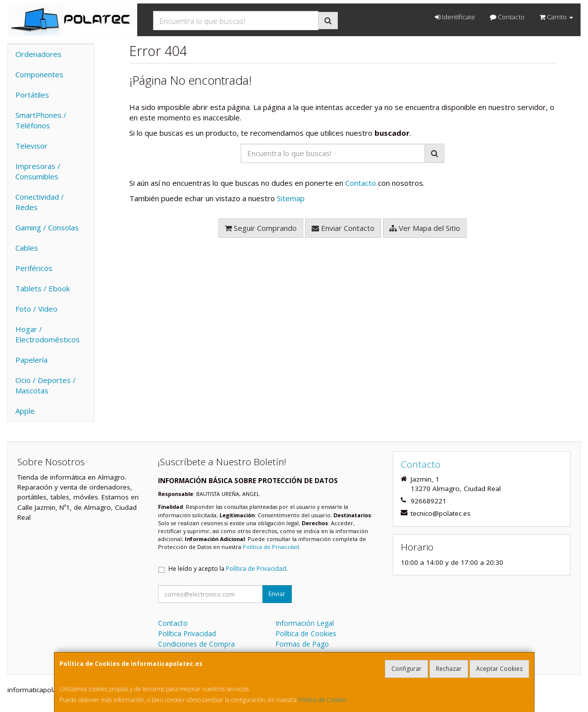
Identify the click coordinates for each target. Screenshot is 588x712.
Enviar (277, 594)
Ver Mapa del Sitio (425, 228)
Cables (27, 248)
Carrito (556, 17)
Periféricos (34, 268)
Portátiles (32, 95)
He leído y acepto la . (228, 569)
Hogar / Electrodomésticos (48, 334)
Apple (25, 411)
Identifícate (455, 17)
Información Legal (305, 623)
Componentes (39, 74)
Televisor (31, 146)
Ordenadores (38, 54)
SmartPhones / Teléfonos (41, 120)
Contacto (507, 17)
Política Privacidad (187, 633)
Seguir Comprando (261, 228)
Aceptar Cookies (499, 669)
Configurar (406, 669)
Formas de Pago (302, 644)
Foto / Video (36, 309)
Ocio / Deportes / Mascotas (46, 385)
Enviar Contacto (343, 228)
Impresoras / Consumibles (38, 171)
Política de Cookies (322, 700)
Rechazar (449, 669)
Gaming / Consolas (47, 227)
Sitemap (291, 198)
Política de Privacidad (271, 547)
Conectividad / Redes (40, 202)
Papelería (31, 360)
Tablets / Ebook (43, 288)
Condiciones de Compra (196, 644)
